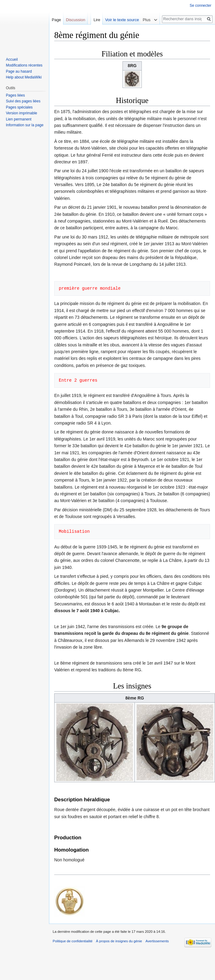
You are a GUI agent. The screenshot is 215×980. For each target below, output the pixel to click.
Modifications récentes (24, 65)
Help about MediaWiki (24, 77)
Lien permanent (19, 119)
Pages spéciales (19, 107)
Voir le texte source (136, 20)
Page (56, 20)
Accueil (12, 59)
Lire (111, 20)
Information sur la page (25, 125)
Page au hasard (19, 71)
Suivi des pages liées (23, 101)
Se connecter (200, 6)
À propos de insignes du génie (119, 941)
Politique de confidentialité (73, 941)
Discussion (75, 20)
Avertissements (157, 941)
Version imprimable (21, 113)
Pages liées (15, 95)
